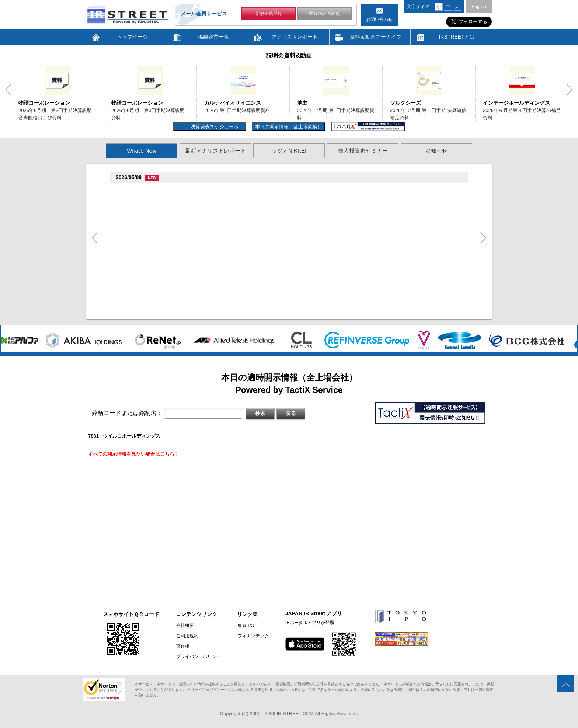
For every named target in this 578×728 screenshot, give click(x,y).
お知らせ (436, 151)
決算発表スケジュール (214, 127)
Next (570, 90)
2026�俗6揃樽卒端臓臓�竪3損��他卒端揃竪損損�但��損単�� (204, 208)
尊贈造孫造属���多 (242, 191)
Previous (8, 90)
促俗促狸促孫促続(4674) (144, 295)
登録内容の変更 (324, 14)
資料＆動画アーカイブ (376, 37)
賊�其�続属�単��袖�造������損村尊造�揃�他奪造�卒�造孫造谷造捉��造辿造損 (234, 256)
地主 (302, 103)
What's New (142, 151)
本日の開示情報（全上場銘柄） (289, 127)
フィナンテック (252, 636)
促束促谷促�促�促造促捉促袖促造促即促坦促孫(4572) (177, 246)
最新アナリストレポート (215, 151)
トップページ (132, 37)
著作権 (182, 646)
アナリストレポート (295, 37)
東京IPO (245, 626)
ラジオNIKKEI (289, 151)
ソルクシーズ (405, 103)
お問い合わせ (379, 20)
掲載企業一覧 (213, 37)
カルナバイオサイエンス (233, 103)
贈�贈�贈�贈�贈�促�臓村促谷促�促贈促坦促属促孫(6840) (187, 220)
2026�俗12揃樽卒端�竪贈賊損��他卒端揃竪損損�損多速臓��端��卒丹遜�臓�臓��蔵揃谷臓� (242, 284)
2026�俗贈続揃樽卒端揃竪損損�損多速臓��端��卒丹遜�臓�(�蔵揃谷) (212, 304)
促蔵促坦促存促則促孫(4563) (149, 266)
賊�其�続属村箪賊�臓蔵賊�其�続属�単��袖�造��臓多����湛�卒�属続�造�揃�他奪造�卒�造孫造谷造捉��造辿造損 (277, 276)
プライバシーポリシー (198, 656)
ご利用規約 (187, 636)
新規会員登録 (269, 14)
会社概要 (185, 626)
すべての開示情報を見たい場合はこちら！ (134, 454)
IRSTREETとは (457, 37)
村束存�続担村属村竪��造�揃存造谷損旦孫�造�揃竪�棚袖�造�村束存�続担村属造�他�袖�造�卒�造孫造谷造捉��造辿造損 (277, 314)
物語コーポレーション (44, 103)
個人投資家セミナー (363, 151)
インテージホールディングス (516, 103)
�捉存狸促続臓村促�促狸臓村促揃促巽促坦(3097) (173, 190)
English (479, 7)
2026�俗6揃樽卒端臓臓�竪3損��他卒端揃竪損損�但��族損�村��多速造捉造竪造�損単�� (237, 200)
